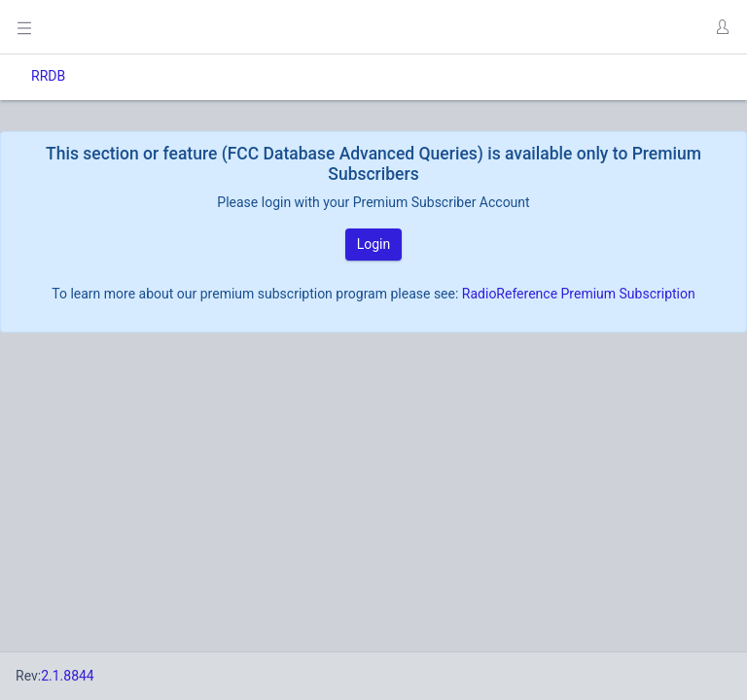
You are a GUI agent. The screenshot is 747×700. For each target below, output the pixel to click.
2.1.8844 (68, 676)
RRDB (48, 76)
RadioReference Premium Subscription (579, 294)
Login (374, 244)
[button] (722, 27)
